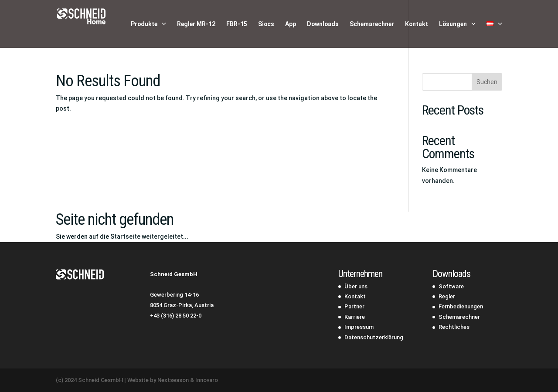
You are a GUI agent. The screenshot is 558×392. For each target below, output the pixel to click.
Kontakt (417, 24)
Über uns (356, 286)
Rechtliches (454, 327)
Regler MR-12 (196, 24)
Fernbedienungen (461, 306)
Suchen (487, 82)
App (291, 24)
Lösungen (453, 24)
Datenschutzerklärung (374, 337)
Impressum (359, 327)
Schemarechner (372, 24)
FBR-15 (237, 24)
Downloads (323, 24)
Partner (354, 306)
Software (451, 286)
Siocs (266, 24)
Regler (447, 296)
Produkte (144, 24)
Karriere (355, 317)
